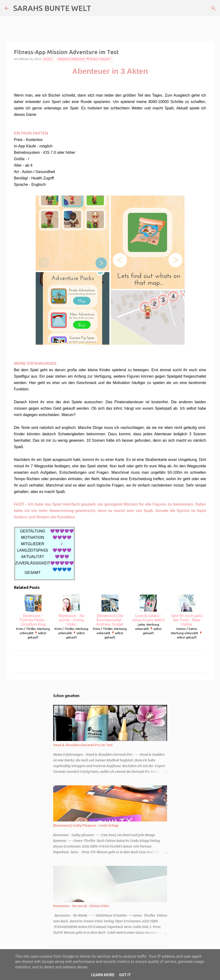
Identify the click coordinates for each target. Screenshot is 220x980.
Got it (125, 975)
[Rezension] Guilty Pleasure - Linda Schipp (86, 825)
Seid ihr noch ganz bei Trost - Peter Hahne (187, 610)
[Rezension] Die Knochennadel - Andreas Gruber (110, 610)
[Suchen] (213, 8)
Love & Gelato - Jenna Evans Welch (148, 608)
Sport (48, 59)
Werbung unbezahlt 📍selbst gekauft (84, 59)
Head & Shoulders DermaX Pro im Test (83, 745)
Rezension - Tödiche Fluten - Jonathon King (33, 610)
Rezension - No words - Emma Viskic (72, 610)
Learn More (103, 975)
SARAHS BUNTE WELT (52, 8)
